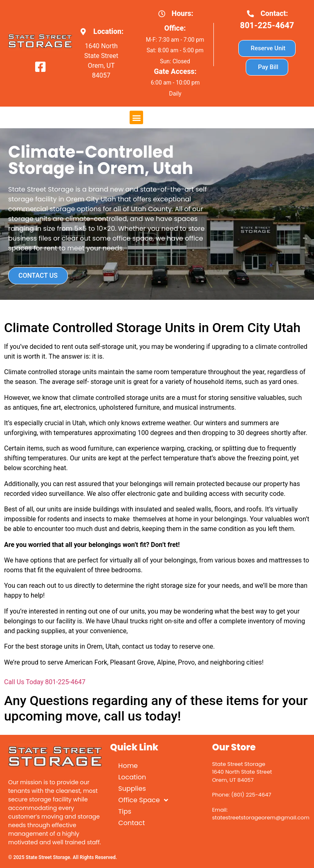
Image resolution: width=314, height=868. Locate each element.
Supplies (132, 789)
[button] (136, 117)
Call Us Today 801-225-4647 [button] (45, 682)
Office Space (143, 800)
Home (128, 766)
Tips (125, 811)
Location (132, 777)
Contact (131, 823)
